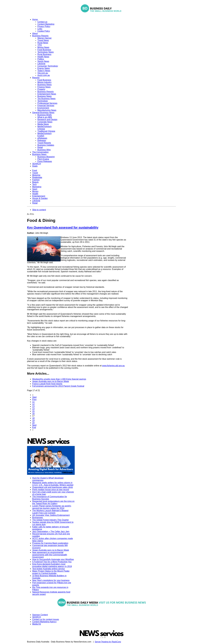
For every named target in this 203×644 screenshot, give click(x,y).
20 (33, 423)
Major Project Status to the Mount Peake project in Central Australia (51, 572)
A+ (28, 214)
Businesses (38, 518)
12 (33, 404)
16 (33, 413)
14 (33, 409)
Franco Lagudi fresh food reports (47, 384)
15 (33, 411)
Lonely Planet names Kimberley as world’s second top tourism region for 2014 (52, 507)
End (34, 427)
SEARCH (37, 617)
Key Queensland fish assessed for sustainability (63, 227)
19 (33, 420)
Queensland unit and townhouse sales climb (52, 487)
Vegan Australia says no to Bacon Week (51, 381)
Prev (34, 399)
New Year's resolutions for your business (51, 580)
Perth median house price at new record (51, 490)
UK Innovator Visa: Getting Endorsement (51, 515)
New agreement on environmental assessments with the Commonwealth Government (50, 555)
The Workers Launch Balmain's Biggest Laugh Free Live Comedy (50, 512)
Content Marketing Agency (44, 622)
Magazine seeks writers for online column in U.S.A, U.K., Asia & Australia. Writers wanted (53, 484)
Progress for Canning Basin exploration (50, 543)
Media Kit (37, 624)
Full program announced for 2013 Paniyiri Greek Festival (58, 386)
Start (34, 397)
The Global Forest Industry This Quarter (50, 520)
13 (33, 406)
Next (34, 425)
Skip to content (39, 210)
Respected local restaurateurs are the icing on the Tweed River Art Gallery (53, 502)
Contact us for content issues (46, 619)
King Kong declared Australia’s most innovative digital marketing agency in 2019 (52, 565)
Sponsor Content (40, 615)
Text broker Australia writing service (48, 569)
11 (33, 402)
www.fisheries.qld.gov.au (113, 366)
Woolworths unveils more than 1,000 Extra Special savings (59, 379)
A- (33, 214)
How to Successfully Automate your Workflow (53, 559)
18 (33, 418)
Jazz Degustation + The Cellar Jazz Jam (51, 531)
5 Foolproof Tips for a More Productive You (52, 562)
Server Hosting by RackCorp (108, 642)
